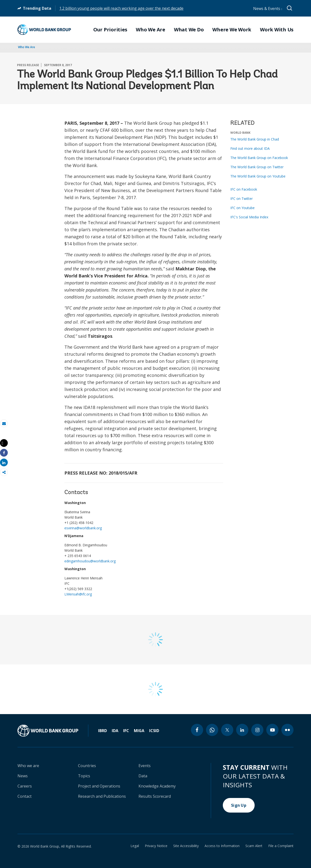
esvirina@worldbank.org (83, 528)
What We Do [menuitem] (189, 30)
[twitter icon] (227, 730)
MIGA (139, 731)
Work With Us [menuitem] (277, 30)
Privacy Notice (156, 846)
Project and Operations (99, 786)
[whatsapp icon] (212, 730)
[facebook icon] (197, 730)
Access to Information (222, 846)
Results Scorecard (155, 796)
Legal (135, 846)
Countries (87, 766)
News (23, 776)
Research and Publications (102, 796)
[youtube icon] (272, 730)
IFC (126, 731)
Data (143, 776)
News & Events (268, 9)
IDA (115, 731)
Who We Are (26, 47)
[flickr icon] (287, 730)
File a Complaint (281, 846)
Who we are (28, 766)
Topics (84, 776)
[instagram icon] (257, 730)
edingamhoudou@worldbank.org (90, 561)
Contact (25, 796)
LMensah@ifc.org (78, 594)
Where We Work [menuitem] (232, 30)
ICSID (154, 731)
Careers (25, 786)
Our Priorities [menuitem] (110, 30)
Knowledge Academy (157, 786)
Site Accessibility (186, 846)
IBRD (103, 731)
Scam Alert (254, 846)
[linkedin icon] (242, 730)
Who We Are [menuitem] (151, 30)
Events (145, 766)
